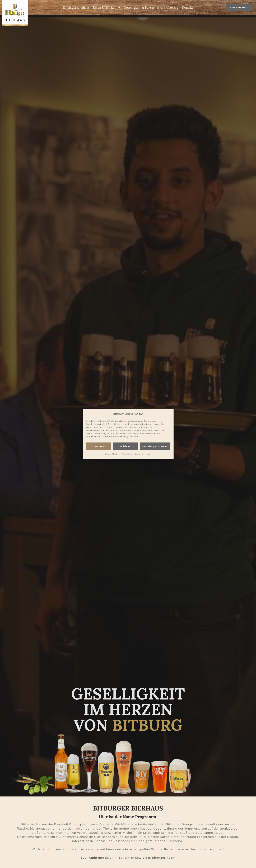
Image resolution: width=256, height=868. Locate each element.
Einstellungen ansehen (155, 446)
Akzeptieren (99, 446)
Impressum (146, 454)
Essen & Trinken (106, 8)
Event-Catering (168, 8)
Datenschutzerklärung (131, 454)
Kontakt (187, 8)
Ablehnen (126, 446)
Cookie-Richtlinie (113, 454)
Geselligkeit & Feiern (139, 8)
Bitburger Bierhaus (76, 8)
